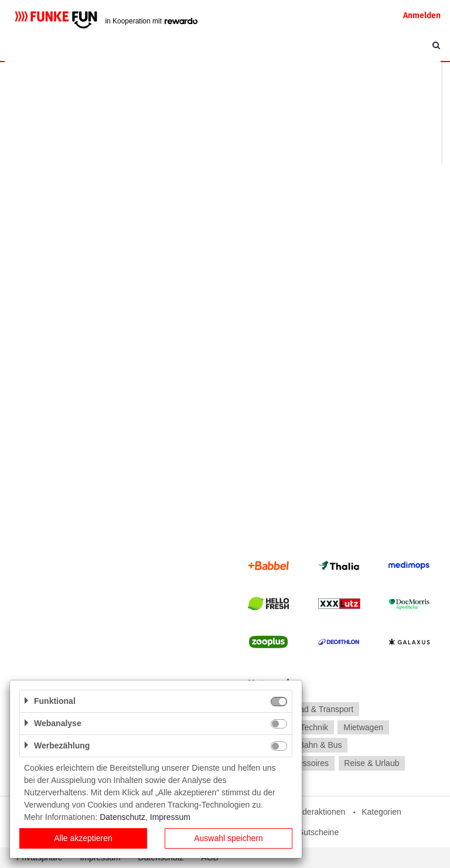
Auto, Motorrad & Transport (304, 709)
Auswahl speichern (229, 838)
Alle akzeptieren (83, 838)
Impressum (170, 817)
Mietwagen (363, 727)
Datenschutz (122, 817)
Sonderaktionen (316, 812)
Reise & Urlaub (371, 763)
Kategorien (381, 812)
